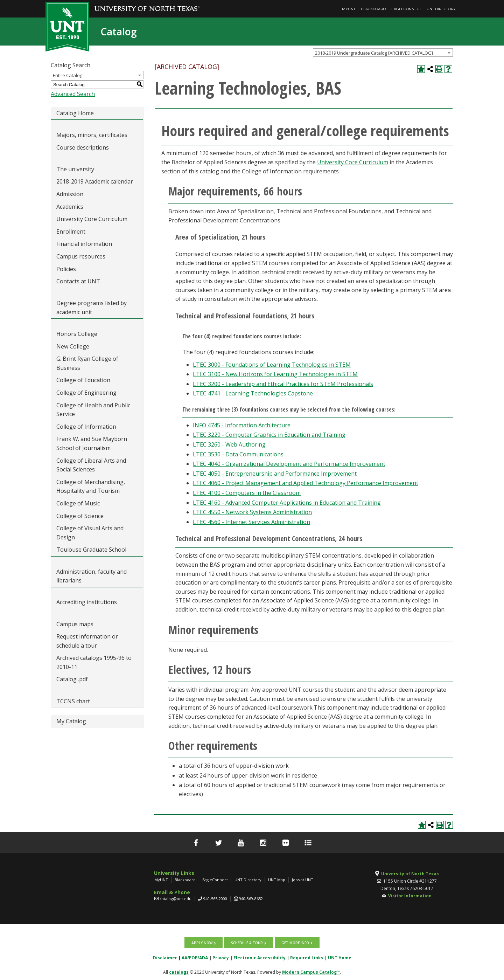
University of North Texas (410, 874)
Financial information (84, 244)
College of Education (83, 380)
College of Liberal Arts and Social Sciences (91, 465)
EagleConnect (406, 9)
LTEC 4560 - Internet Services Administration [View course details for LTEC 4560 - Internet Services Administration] (251, 522)
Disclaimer (165, 957)
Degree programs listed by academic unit (92, 308)
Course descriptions (83, 147)
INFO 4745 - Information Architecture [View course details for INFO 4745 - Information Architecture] (242, 425)
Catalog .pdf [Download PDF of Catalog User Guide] (72, 679)
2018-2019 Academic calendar (95, 181)
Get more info (295, 943)
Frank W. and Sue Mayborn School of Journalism (92, 443)
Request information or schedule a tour (87, 641)
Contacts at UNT (78, 281)
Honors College (77, 334)
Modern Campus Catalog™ (311, 972)
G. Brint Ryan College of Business (87, 363)
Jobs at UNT (303, 880)
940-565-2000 (215, 899)
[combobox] (383, 53)
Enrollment (71, 232)
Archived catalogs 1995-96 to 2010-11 (94, 662)
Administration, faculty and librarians (92, 576)
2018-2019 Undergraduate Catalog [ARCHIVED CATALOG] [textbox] (374, 53)
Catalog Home (75, 113)
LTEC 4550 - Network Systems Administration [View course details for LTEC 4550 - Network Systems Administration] (252, 512)
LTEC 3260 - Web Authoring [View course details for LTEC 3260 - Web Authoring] (229, 444)
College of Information (86, 427)
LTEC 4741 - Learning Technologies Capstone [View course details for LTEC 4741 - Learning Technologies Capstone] (253, 393)
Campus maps (75, 624)
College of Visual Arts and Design (90, 533)
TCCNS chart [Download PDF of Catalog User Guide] (73, 701)
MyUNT (349, 9)
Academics (70, 207)
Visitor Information (410, 896)
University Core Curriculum (92, 219)
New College (73, 346)
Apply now (202, 943)
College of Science (80, 516)
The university (75, 169)
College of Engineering (86, 393)
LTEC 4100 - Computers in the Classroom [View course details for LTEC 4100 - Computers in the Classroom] (247, 493)
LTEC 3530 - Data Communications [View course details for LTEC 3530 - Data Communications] (238, 454)
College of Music (78, 503)
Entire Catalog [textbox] (68, 75)
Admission (70, 194)
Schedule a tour (247, 943)
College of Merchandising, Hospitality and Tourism (91, 486)
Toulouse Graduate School (91, 550)
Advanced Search (73, 94)
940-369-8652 (251, 899)
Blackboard (373, 9)
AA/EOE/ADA (195, 957)
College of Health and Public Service (93, 410)
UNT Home (340, 957)
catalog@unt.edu (176, 899)
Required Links (307, 957)
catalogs (179, 972)
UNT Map (277, 880)
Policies (66, 269)
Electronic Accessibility (260, 957)
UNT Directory (441, 9)
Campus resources (81, 256)
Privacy (221, 957)
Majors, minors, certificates (92, 135)
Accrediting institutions (87, 602)
